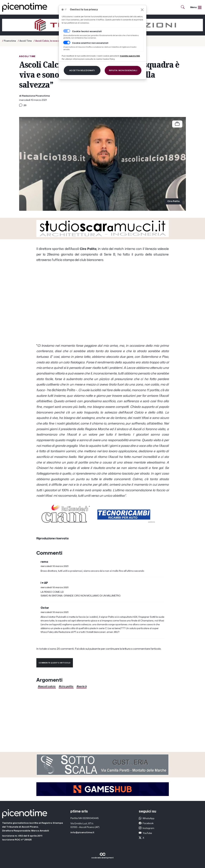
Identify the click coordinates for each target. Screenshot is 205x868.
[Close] (142, 10)
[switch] (67, 43)
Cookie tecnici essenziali (87, 31)
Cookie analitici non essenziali (90, 43)
